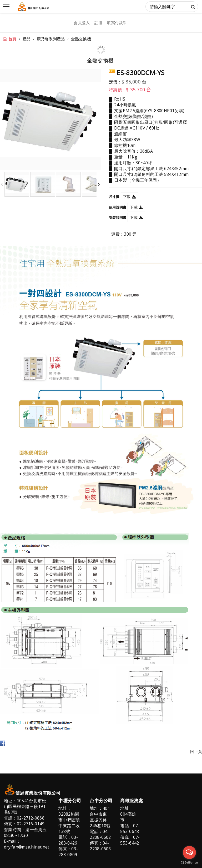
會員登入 (82, 23)
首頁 (12, 39)
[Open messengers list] (189, 852)
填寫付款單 (117, 23)
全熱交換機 (81, 39)
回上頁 (196, 752)
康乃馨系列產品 (51, 39)
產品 (27, 39)
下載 (127, 197)
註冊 (99, 23)
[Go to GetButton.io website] (189, 863)
